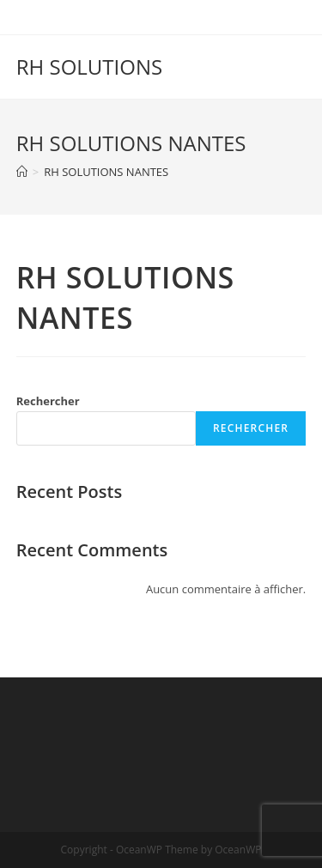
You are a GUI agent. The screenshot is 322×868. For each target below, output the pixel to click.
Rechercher (48, 401)
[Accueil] (22, 172)
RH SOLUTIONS (89, 67)
